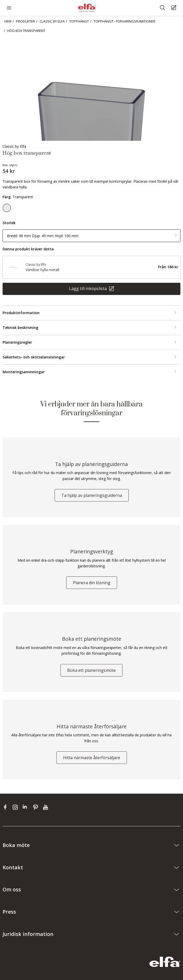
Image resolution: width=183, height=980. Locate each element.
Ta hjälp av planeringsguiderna (92, 495)
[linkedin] (26, 807)
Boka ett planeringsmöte (91, 670)
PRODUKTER (25, 21)
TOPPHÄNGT (79, 21)
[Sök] (163, 8)
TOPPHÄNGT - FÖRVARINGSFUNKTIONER (124, 21)
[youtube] (46, 807)
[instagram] (16, 807)
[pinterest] (37, 807)
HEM (8, 21)
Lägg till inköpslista (88, 288)
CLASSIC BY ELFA (52, 21)
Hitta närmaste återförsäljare (92, 758)
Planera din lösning (92, 583)
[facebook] (6, 807)
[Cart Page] (175, 8)
